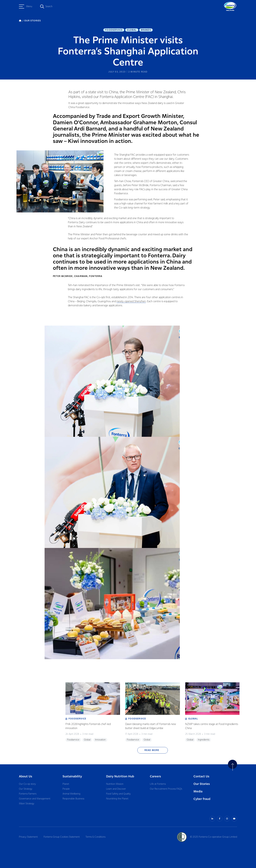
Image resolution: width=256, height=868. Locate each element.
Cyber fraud (202, 799)
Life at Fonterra (158, 784)
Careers (155, 776)
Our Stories (202, 784)
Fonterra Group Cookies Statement (62, 837)
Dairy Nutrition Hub (120, 776)
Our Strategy (26, 789)
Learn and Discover (116, 789)
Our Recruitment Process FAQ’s (166, 789)
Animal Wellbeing (71, 794)
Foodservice (114, 30)
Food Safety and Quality (118, 794)
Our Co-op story (27, 784)
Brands (146, 30)
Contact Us (201, 776)
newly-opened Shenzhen (131, 301)
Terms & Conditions (96, 837)
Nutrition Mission (115, 784)
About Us (26, 776)
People (66, 789)
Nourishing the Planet (117, 799)
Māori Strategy (27, 804)
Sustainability (72, 776)
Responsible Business (73, 799)
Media (198, 792)
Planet (66, 784)
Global (132, 30)
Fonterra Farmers (28, 794)
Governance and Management (35, 799)
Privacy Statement (28, 837)
